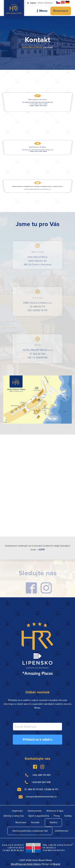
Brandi (57, 864)
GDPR (41, 550)
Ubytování (17, 811)
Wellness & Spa (55, 811)
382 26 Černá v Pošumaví (37, 263)
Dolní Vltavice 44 (37, 260)
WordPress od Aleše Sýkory (26, 864)
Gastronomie (35, 811)
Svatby (68, 816)
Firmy (57, 816)
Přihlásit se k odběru (38, 740)
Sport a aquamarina (39, 816)
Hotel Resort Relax (32, 47)
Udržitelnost (61, 831)
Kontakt (35, 822)
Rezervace (61, 11)
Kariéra (53, 822)
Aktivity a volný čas (14, 816)
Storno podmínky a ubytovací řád (30, 831)
